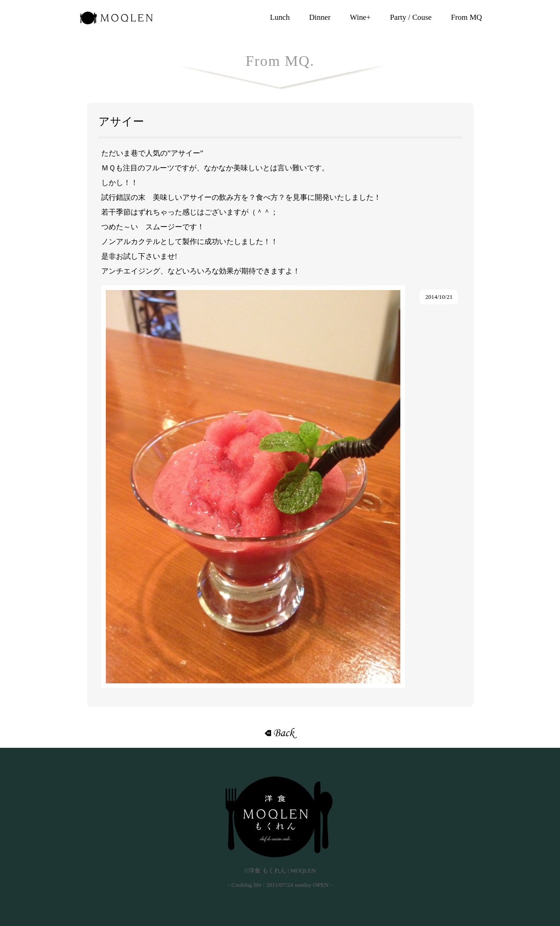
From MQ (467, 17)
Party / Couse (410, 17)
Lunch (280, 17)
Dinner (320, 17)
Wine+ (360, 17)
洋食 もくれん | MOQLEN (116, 21)
